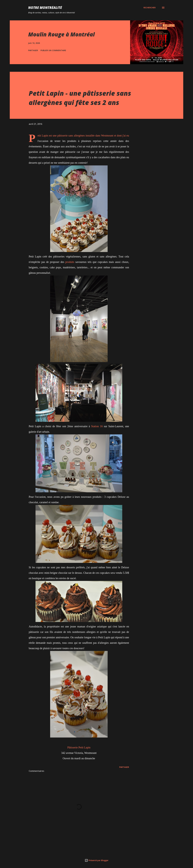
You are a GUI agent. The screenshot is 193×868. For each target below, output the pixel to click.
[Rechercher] (150, 8)
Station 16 (97, 426)
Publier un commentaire (53, 50)
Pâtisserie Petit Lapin (79, 747)
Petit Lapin (43, 136)
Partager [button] (33, 50)
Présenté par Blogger (97, 860)
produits (70, 262)
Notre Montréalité (45, 8)
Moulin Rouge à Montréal (61, 34)
